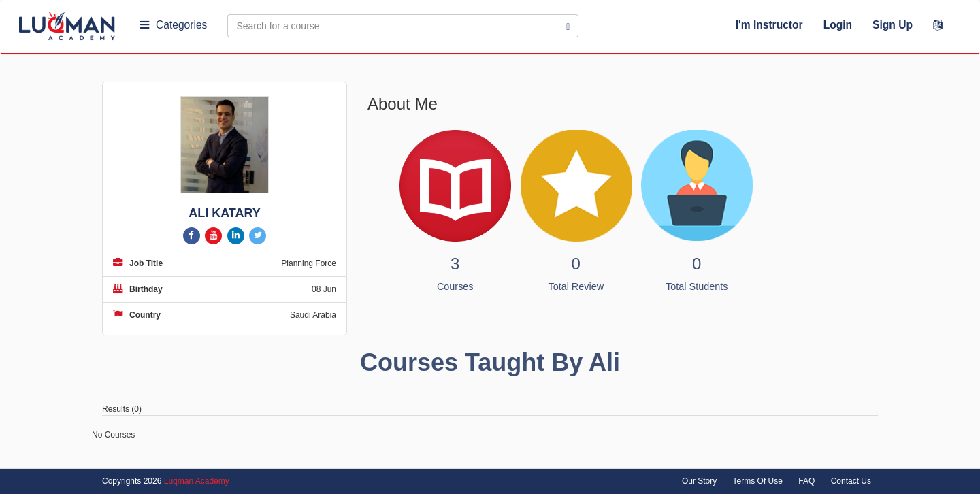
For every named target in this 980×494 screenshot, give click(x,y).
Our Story (699, 481)
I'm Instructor (769, 25)
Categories (174, 25)
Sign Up (893, 25)
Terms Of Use (758, 481)
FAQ (806, 481)
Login (838, 25)
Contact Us (851, 481)
